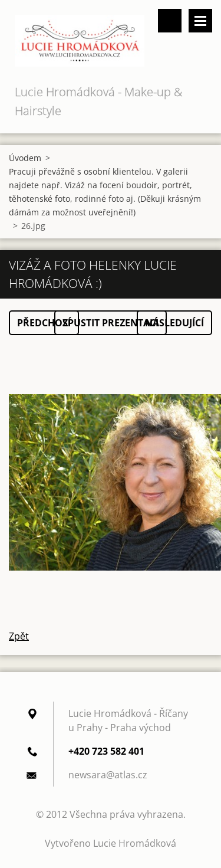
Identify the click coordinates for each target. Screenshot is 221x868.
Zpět (19, 636)
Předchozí (44, 323)
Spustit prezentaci (111, 323)
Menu (200, 21)
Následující (174, 323)
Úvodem (25, 158)
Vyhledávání (170, 21)
